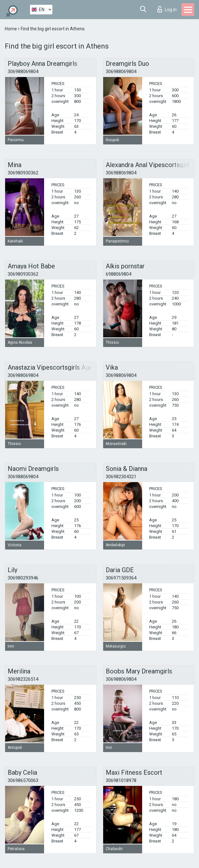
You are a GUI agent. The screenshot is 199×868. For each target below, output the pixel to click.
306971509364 (121, 578)
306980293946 (23, 578)
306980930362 (23, 173)
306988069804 (23, 72)
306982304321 (121, 477)
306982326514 (23, 679)
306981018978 (121, 780)
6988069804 (119, 274)
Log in (167, 9)
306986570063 (23, 780)
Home (11, 29)
